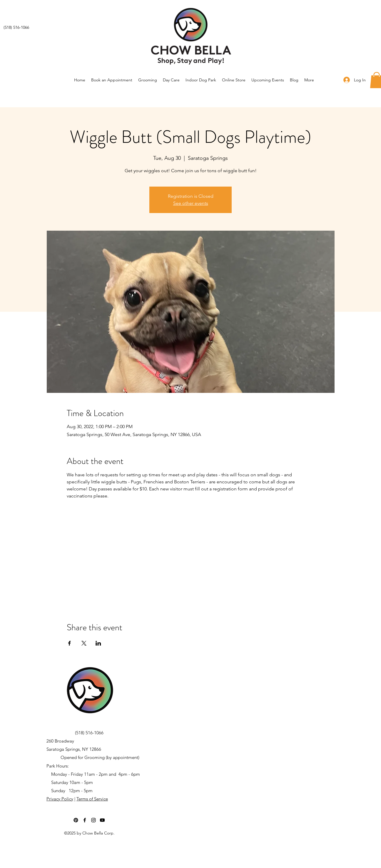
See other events (191, 203)
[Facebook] (85, 820)
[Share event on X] (84, 643)
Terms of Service (92, 799)
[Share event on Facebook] (70, 643)
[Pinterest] (76, 820)
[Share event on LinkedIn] (98, 643)
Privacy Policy (60, 799)
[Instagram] (93, 820)
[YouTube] (102, 820)
